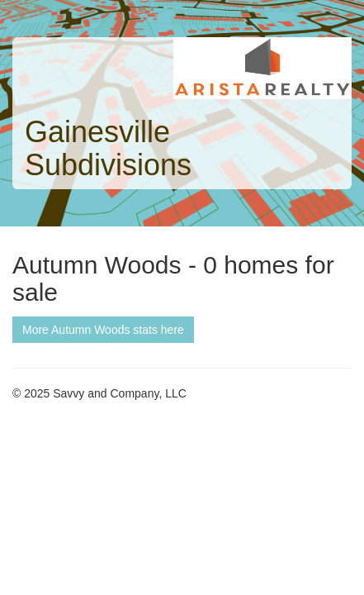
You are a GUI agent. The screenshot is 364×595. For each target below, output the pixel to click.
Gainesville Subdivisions (108, 148)
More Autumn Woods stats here (103, 330)
